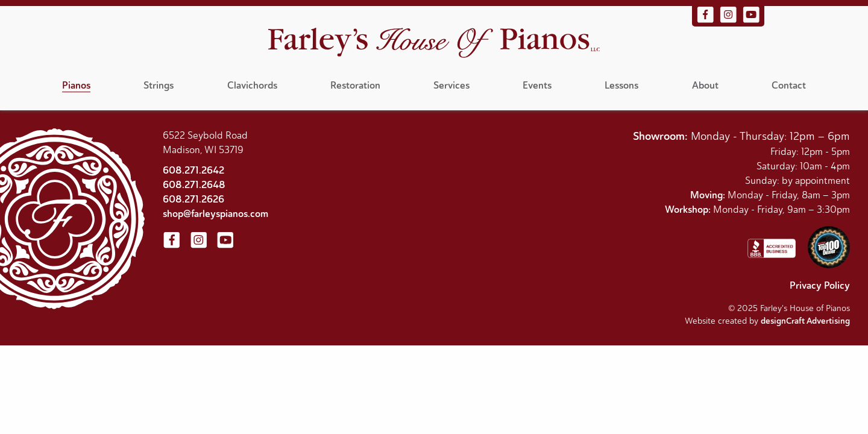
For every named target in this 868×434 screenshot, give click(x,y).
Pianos (76, 85)
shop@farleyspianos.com (215, 214)
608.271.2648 (194, 185)
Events (537, 85)
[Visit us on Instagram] (729, 20)
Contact (789, 85)
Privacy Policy (820, 285)
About (705, 85)
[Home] (434, 44)
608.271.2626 (193, 199)
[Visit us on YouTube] (751, 20)
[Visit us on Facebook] (706, 20)
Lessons (621, 85)
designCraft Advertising (805, 321)
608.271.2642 (193, 170)
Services (451, 85)
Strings (159, 85)
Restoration (355, 85)
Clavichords (252, 85)
